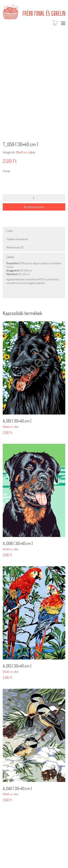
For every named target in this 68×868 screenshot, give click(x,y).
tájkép (32, 152)
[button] (63, 23)
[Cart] (55, 23)
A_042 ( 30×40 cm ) (17, 788)
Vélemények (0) (15, 247)
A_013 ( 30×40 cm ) (17, 666)
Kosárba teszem (34, 207)
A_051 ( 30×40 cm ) (17, 421)
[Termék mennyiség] (34, 198)
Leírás (10, 231)
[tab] (34, 231)
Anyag (6, 171)
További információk (17, 239)
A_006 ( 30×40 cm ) (18, 543)
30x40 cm (21, 152)
